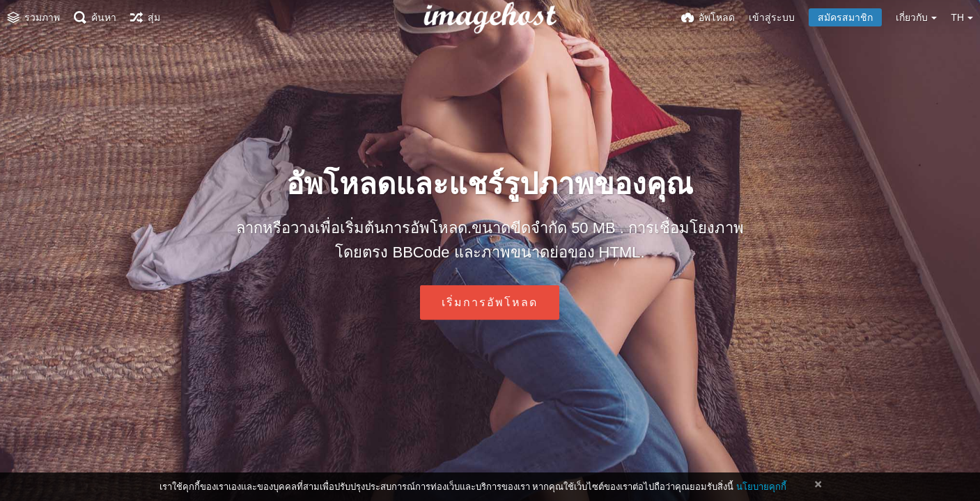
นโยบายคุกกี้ (761, 487)
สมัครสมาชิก (845, 17)
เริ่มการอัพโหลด (490, 302)
